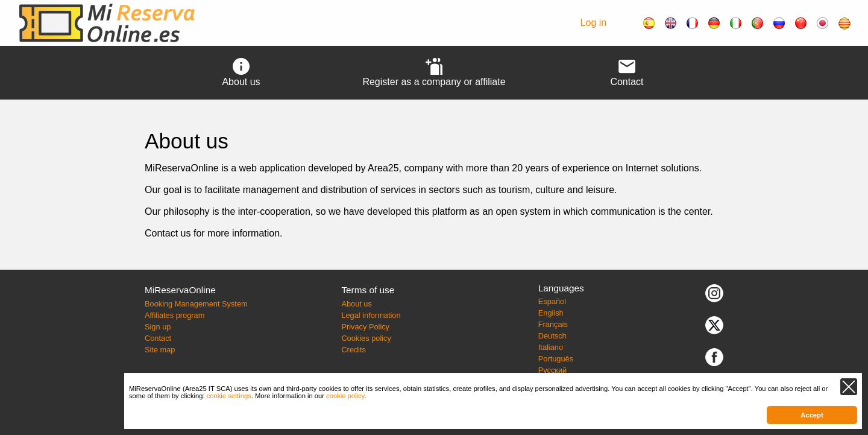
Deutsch (552, 336)
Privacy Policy (365, 327)
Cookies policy (366, 338)
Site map (160, 350)
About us (357, 304)
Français (553, 324)
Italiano (551, 347)
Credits (354, 350)
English (551, 313)
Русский (552, 370)
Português (556, 359)
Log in (594, 23)
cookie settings (229, 396)
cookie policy (345, 396)
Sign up (158, 327)
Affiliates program (175, 315)
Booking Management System (196, 304)
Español (552, 301)
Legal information (371, 315)
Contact (158, 338)
